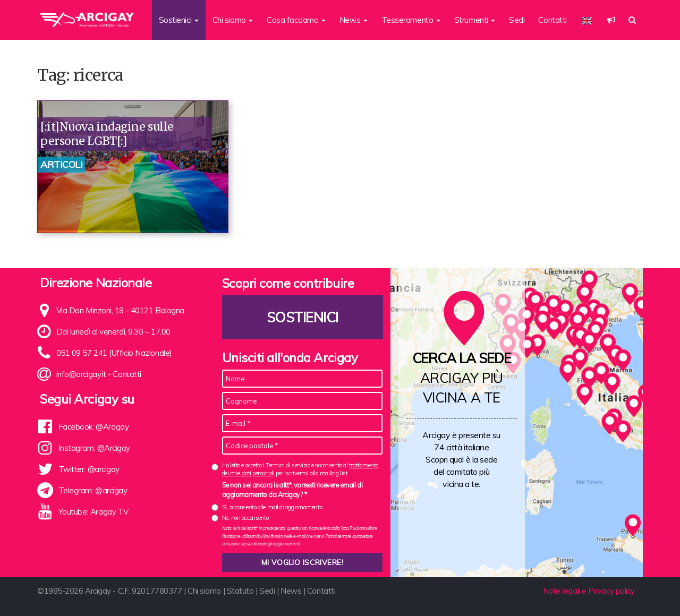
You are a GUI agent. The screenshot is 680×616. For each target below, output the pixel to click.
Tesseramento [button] (411, 20)
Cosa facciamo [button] (296, 20)
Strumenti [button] (475, 20)
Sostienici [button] (179, 20)
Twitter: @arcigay (89, 469)
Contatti (552, 20)
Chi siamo (204, 591)
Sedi (517, 20)
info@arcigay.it (81, 374)
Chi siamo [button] (233, 20)
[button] (611, 20)
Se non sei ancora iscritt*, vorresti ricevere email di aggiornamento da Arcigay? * (292, 490)
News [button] (354, 20)
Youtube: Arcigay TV (93, 512)
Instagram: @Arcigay (94, 448)
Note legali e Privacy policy (589, 591)
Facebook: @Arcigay (94, 427)
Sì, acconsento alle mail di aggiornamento (272, 507)
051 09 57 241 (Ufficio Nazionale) (114, 353)
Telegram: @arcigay (93, 490)
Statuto (240, 591)
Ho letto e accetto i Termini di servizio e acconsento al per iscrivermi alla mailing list (300, 469)
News (291, 591)
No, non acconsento (245, 518)
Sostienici (302, 317)
